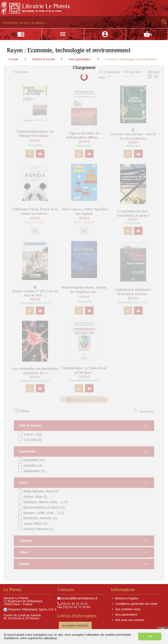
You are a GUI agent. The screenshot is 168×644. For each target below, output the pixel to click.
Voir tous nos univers (130, 620)
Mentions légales (127, 598)
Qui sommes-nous (128, 609)
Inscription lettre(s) (75, 626)
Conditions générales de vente (136, 604)
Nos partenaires (126, 615)
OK (150, 636)
